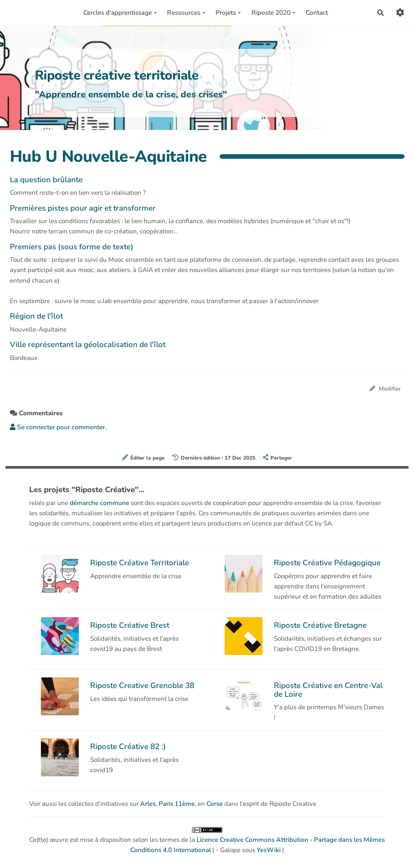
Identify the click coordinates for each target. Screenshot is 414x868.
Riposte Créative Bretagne (320, 625)
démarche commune (99, 503)
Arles (148, 804)
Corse (215, 804)
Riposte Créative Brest (130, 625)
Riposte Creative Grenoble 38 (142, 685)
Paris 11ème (177, 804)
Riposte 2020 (273, 13)
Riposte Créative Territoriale (140, 563)
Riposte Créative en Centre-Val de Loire (328, 690)
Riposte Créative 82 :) (128, 746)
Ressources (186, 13)
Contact (317, 13)
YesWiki (269, 850)
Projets (228, 13)
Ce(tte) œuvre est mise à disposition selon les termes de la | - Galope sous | (207, 841)
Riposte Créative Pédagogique (327, 563)
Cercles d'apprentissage (120, 13)
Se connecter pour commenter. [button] (58, 427)
